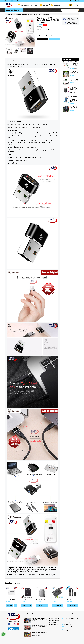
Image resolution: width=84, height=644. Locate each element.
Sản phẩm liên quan (13, 583)
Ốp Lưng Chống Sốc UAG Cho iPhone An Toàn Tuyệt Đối (74, 107)
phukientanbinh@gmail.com (70, 627)
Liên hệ (52, 10)
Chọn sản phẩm (57, 605)
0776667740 (57, 6)
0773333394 (73, 624)
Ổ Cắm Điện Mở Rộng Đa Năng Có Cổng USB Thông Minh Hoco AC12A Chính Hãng (74, 64)
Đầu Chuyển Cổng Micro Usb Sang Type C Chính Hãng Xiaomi (25, 127)
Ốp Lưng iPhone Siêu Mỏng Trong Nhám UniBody (74, 73)
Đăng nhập (73, 1)
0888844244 (46, 6)
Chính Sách (45, 10)
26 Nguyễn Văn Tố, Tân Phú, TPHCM (29, 6)
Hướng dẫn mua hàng (54, 618)
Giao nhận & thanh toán (54, 620)
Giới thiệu (38, 10)
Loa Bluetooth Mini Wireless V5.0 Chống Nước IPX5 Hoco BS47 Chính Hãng (74, 99)
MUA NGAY (54, 39)
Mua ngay (9, 605)
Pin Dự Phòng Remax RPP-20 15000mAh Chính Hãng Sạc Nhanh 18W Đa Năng (74, 90)
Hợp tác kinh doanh (54, 624)
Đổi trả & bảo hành (53, 622)
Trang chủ (31, 10)
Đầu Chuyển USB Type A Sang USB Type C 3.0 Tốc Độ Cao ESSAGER (27, 125)
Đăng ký (78, 1)
